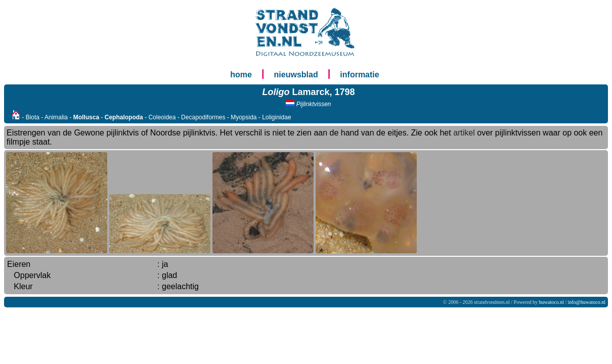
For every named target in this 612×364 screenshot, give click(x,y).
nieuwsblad (296, 75)
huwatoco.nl (552, 302)
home (241, 75)
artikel (464, 133)
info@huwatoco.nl (587, 302)
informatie (359, 75)
